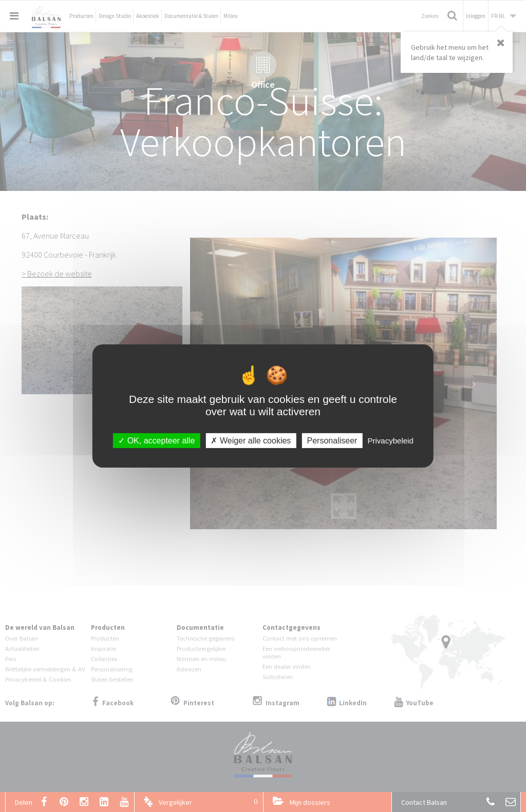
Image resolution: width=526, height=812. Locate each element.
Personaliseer (332, 441)
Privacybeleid (391, 441)
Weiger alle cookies (251, 441)
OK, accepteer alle (156, 441)
